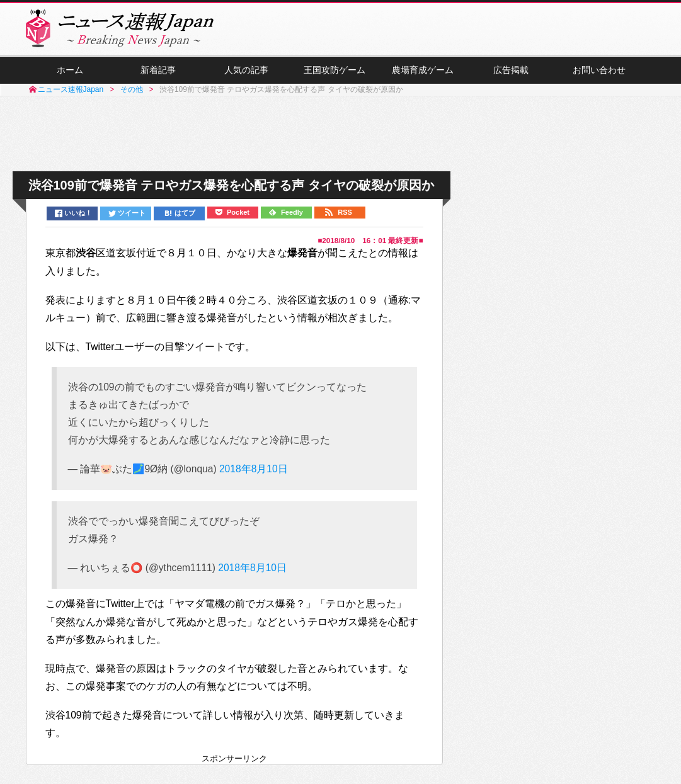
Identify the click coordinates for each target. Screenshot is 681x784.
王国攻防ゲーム (335, 70)
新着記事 (158, 70)
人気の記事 (246, 70)
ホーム (70, 70)
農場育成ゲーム (423, 70)
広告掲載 (511, 70)
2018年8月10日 (254, 469)
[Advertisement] (341, 134)
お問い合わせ (599, 70)
